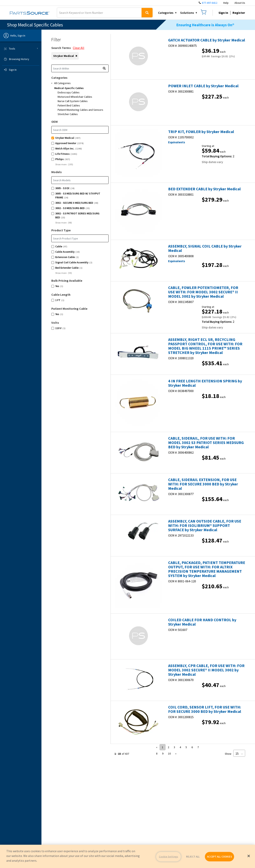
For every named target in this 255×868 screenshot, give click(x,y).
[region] (127, 856)
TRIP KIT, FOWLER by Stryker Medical (201, 132)
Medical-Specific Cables (69, 88)
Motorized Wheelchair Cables (75, 97)
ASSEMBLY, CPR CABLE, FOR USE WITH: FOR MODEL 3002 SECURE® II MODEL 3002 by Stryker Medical (206, 670)
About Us (240, 3)
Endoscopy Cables (69, 92)
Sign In (223, 13)
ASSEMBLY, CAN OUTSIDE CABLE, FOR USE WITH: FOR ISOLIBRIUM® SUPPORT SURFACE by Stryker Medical (205, 525)
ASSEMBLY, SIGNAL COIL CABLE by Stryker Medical (205, 248)
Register (239, 13)
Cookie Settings (169, 857)
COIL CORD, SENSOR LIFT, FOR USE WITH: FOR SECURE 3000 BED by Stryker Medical (205, 709)
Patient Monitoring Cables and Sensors (80, 110)
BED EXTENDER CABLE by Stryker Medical (204, 189)
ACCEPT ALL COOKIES (219, 857)
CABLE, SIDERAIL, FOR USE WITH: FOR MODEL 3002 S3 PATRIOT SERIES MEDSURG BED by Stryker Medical (206, 443)
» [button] (176, 754)
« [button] (157, 747)
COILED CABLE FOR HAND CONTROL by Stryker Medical (202, 622)
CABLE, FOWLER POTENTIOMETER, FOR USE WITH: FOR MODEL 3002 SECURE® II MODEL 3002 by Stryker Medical (203, 292)
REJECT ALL (193, 857)
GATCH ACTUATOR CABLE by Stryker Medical (207, 40)
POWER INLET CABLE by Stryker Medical (203, 86)
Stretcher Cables (68, 114)
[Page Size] (239, 753)
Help (226, 3)
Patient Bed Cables (69, 105)
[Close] (249, 856)
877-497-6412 (210, 3)
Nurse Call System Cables (73, 101)
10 (169, 754)
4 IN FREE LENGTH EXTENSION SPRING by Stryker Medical (205, 383)
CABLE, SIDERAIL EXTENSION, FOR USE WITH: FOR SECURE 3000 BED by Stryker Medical (203, 484)
